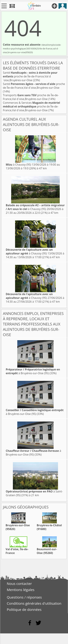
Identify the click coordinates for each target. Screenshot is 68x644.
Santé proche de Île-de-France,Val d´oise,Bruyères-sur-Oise (30, 76)
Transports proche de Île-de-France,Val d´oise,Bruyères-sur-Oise (31, 97)
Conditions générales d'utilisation (34, 603)
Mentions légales (21, 590)
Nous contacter (19, 584)
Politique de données (24, 609)
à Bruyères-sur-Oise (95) (33, 371)
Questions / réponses (24, 597)
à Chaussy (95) (18, 165)
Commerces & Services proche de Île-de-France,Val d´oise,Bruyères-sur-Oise (31, 106)
